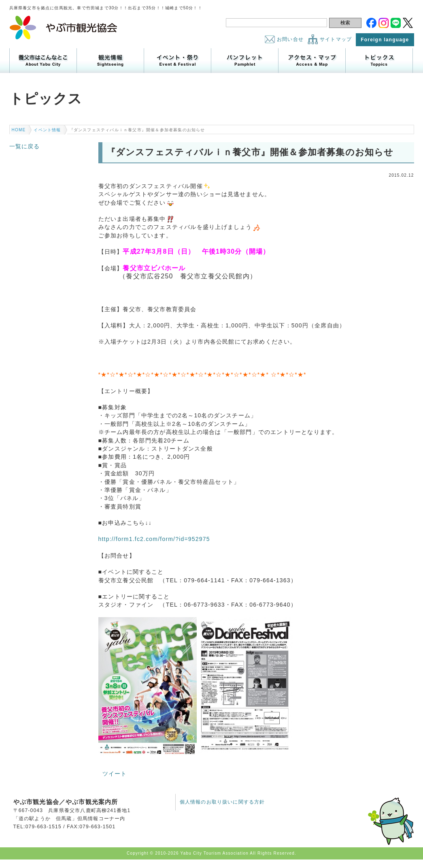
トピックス (379, 61)
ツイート (115, 774)
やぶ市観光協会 (64, 28)
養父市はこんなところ (43, 61)
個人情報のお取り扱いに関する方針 (222, 802)
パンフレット (245, 61)
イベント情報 (47, 130)
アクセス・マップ (312, 61)
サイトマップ (336, 39)
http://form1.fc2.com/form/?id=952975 (154, 539)
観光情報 (110, 61)
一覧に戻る (25, 146)
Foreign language (385, 40)
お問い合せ (290, 39)
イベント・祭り (177, 61)
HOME (19, 130)
